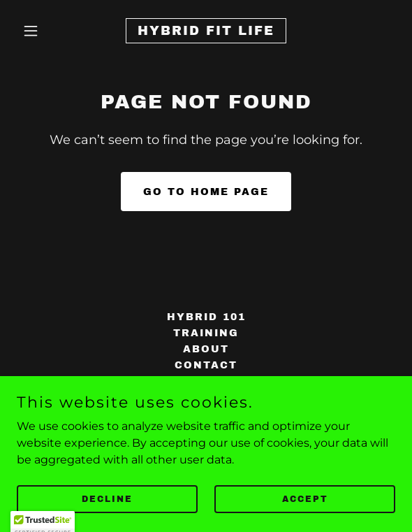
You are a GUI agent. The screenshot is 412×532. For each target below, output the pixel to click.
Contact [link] (206, 365)
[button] (45, 31)
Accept (305, 508)
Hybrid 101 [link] (206, 317)
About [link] (206, 349)
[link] (206, 31)
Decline (107, 508)
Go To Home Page (206, 192)
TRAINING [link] (206, 333)
